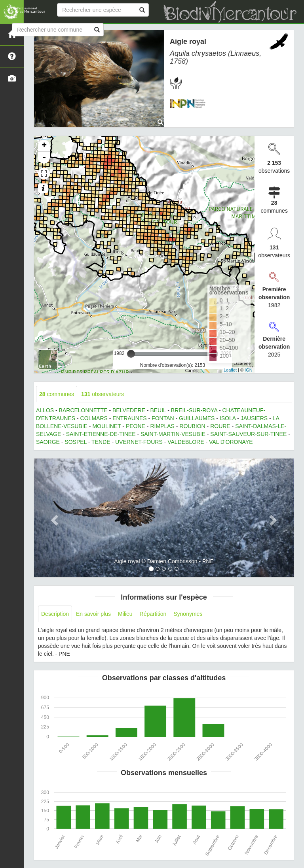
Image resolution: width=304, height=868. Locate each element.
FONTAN (163, 418)
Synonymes (188, 614)
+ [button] (44, 146)
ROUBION (192, 426)
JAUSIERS (254, 418)
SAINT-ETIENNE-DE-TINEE (101, 434)
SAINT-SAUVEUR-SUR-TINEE (248, 434)
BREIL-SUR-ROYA (194, 410)
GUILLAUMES (197, 418)
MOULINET (106, 426)
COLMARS (94, 418)
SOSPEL (76, 442)
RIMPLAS (162, 426)
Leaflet (230, 370)
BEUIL (158, 410)
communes (57, 394)
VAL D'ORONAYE (231, 442)
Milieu (125, 614)
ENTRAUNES (129, 418)
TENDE (101, 442)
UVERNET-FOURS (139, 442)
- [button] (44, 158)
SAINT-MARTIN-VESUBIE (173, 434)
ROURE (220, 426)
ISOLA (228, 418)
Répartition (153, 614)
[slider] (131, 354)
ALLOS (45, 410)
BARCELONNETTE (83, 410)
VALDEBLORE (186, 442)
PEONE (136, 426)
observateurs (103, 394)
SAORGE (48, 442)
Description (55, 614)
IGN (249, 370)
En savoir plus (93, 614)
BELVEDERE (129, 410)
